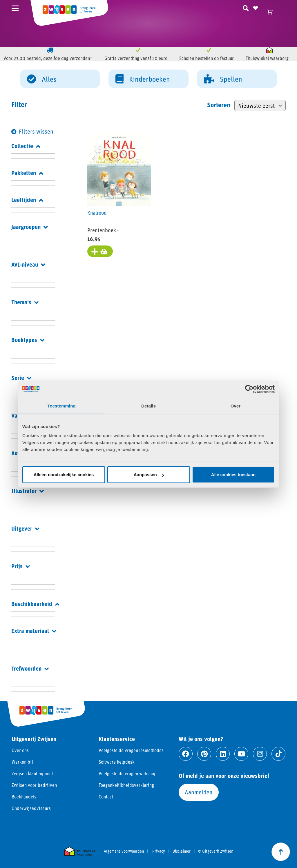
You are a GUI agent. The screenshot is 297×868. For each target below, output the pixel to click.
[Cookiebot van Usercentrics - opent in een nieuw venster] (249, 389)
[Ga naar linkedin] (223, 754)
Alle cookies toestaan (233, 475)
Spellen (223, 79)
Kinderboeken (143, 79)
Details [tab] (148, 406)
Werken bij (22, 762)
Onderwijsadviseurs (31, 808)
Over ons (20, 750)
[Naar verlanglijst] (256, 7)
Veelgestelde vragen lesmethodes (131, 750)
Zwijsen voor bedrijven (34, 785)
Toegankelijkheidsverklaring (126, 785)
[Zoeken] (246, 7)
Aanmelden (199, 792)
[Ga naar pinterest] (204, 754)
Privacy (159, 851)
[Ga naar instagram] (260, 754)
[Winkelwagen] (272, 12)
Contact (106, 797)
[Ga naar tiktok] (278, 754)
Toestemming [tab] (61, 406)
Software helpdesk (117, 762)
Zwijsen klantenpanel (32, 773)
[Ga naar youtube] (241, 754)
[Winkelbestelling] (260, 105)
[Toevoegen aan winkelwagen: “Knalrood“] (101, 252)
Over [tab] (236, 406)
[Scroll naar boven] (281, 852)
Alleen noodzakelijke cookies (64, 475)
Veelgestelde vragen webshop (128, 773)
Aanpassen (149, 475)
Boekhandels (24, 797)
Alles (42, 79)
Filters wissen (36, 131)
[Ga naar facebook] (186, 754)
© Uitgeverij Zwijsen (216, 851)
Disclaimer (182, 851)
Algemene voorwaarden (124, 851)
